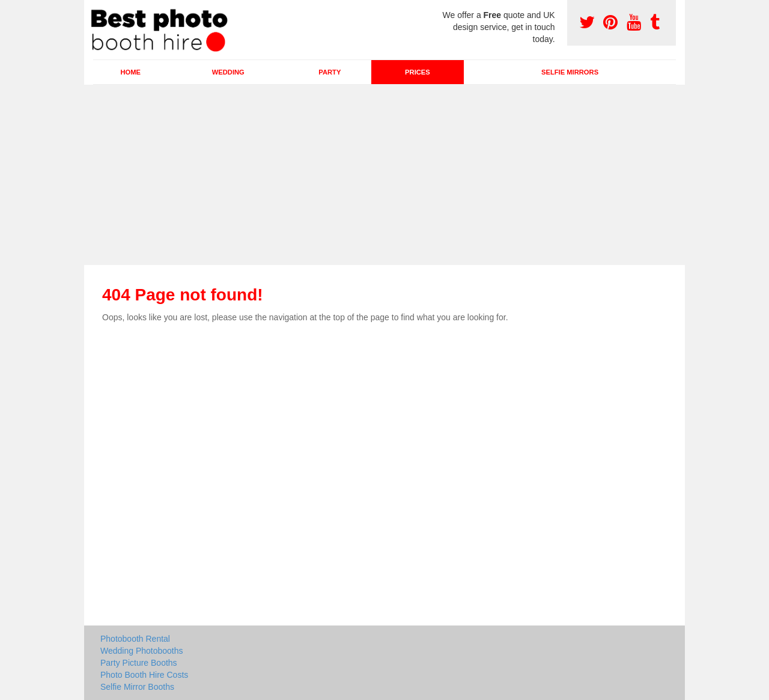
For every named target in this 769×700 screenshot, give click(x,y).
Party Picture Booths (139, 663)
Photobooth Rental (135, 639)
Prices (418, 72)
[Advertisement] (384, 175)
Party (330, 72)
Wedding (228, 72)
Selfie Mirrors (570, 72)
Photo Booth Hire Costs (144, 675)
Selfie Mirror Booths (137, 687)
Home (130, 72)
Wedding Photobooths (142, 651)
